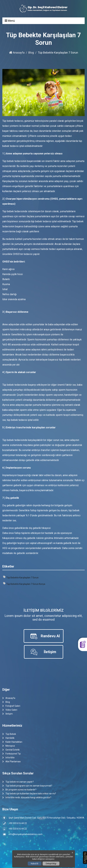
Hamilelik (8, 738)
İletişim (8, 714)
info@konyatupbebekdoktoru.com (22, 834)
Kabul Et (35, 864)
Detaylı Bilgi (51, 864)
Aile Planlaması (12, 762)
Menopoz (9, 746)
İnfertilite (8, 758)
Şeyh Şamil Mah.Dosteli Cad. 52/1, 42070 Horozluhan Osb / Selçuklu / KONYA (43, 818)
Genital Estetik (11, 750)
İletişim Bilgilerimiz (44, 610)
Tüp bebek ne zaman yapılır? (18, 782)
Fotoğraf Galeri (11, 706)
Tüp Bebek (9, 734)
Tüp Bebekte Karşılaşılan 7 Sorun (21, 577)
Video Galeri (10, 710)
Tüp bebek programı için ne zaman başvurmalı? (27, 786)
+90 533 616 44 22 (15, 823)
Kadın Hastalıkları (12, 742)
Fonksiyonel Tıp (12, 754)
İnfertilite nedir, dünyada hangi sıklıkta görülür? (27, 798)
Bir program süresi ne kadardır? (19, 790)
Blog (31, 53)
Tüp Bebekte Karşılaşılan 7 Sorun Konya (24, 584)
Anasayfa (17, 53)
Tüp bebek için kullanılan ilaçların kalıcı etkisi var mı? (29, 794)
